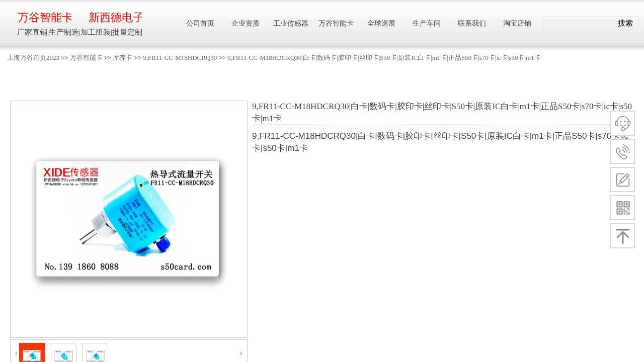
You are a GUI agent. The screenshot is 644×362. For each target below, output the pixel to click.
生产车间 (427, 23)
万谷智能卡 (86, 58)
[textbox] (578, 24)
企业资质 (246, 23)
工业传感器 (291, 23)
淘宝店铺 (517, 23)
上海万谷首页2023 (33, 58)
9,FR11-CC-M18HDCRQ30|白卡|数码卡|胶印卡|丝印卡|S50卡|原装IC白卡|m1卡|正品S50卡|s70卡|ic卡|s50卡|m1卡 (384, 58)
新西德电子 (115, 17)
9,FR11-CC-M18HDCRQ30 (180, 58)
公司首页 (200, 23)
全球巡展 (381, 23)
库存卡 (123, 58)
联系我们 (472, 23)
